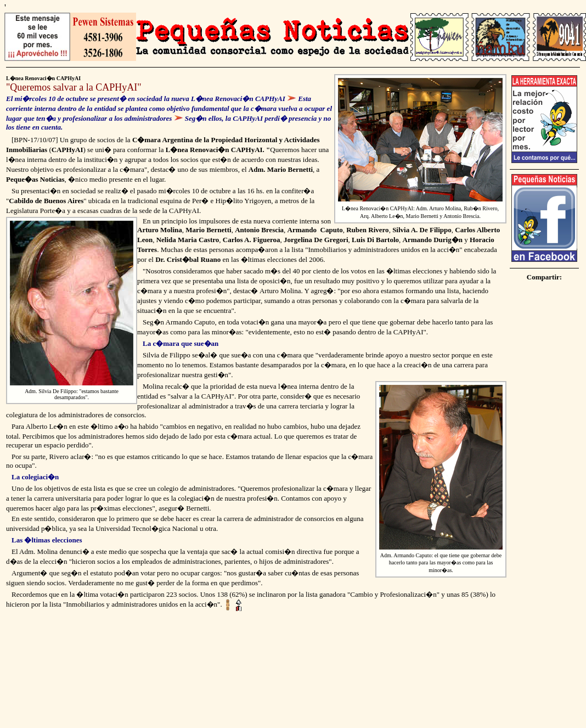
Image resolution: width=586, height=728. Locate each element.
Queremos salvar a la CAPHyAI (74, 87)
